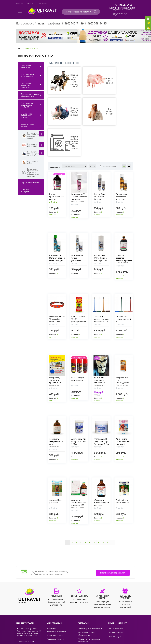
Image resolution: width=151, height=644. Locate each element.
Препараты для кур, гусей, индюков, (31, 154)
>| (112, 512)
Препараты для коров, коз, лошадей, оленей (31, 136)
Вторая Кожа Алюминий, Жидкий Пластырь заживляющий (101, 168)
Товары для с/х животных (28, 66)
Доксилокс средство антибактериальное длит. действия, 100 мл (126, 229)
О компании (21, 4)
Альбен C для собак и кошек (123, 470)
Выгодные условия (58, 4)
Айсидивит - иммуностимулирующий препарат (106, 472)
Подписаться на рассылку (113, 543)
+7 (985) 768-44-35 (26, 618)
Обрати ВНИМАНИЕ (30, 182)
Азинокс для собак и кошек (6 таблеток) (123, 410)
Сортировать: (55, 136)
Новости (85, 4)
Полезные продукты (25, 190)
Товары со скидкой (55, 608)
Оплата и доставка (38, 4)
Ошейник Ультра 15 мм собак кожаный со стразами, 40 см (57, 291)
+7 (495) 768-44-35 (26, 615)
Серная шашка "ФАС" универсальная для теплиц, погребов (79, 291)
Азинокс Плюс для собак (56, 470)
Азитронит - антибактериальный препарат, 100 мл (81, 473)
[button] (75, 135)
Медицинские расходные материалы (27, 116)
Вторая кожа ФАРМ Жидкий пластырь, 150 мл (101, 228)
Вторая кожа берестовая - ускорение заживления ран (122, 168)
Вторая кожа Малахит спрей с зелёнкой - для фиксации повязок (57, 229)
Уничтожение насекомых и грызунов (27, 105)
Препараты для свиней (29, 145)
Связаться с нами (55, 604)
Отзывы (74, 4)
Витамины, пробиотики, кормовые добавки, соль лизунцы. (31, 172)
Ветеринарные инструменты (28, 75)
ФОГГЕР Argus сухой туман (78, 348)
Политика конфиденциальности (57, 599)
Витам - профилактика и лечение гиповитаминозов (58, 167)
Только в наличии (108, 135)
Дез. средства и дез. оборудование (30, 95)
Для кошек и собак (30, 162)
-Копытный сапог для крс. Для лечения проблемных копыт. (100, 352)
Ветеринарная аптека (27, 126)
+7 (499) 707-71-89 (26, 611)
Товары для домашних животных (26, 85)
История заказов (116, 602)
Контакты (97, 4)
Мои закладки (115, 606)
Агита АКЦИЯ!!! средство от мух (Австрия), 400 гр (101, 412)
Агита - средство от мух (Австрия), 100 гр (79, 412)
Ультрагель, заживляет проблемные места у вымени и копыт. (57, 352)
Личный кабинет (116, 598)
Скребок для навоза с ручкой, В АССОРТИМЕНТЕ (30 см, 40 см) (124, 291)
